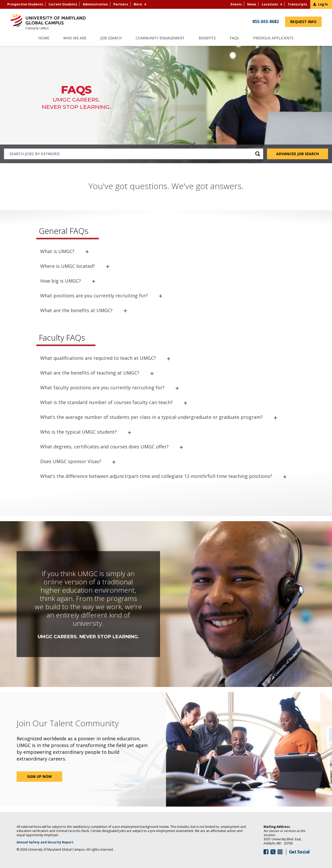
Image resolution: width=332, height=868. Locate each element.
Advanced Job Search (298, 154)
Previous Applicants (276, 40)
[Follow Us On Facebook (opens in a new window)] (266, 852)
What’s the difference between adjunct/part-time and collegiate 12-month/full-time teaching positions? (156, 476)
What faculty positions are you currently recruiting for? (102, 388)
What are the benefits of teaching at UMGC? (90, 373)
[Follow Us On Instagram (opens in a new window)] (280, 852)
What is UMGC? (57, 251)
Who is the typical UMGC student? (78, 432)
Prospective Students (25, 4)
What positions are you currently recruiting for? (94, 296)
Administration (95, 4)
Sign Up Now (39, 776)
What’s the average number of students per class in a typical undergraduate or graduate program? (151, 417)
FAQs (234, 38)
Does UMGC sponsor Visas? (71, 461)
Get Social (299, 852)
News (252, 4)
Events (236, 4)
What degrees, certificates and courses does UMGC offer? (104, 447)
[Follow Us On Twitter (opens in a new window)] (273, 852)
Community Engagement (160, 38)
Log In (323, 4)
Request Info (306, 23)
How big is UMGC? (61, 281)
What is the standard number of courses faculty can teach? (106, 402)
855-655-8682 (266, 21)
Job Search (111, 38)
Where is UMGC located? (68, 266)
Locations (270, 4)
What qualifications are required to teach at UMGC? (98, 358)
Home (44, 38)
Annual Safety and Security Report (52, 842)
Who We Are (75, 38)
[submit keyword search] (258, 154)
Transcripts (297, 4)
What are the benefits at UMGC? (76, 310)
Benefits (207, 38)
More (138, 4)
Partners (121, 4)
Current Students (63, 4)
